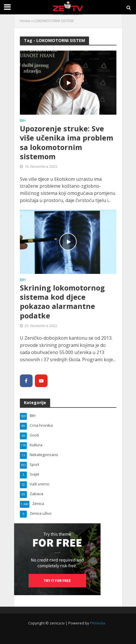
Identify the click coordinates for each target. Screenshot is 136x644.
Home (25, 21)
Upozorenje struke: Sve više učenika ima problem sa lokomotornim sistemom (67, 142)
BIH (23, 121)
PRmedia (98, 623)
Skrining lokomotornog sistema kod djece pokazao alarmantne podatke (62, 302)
